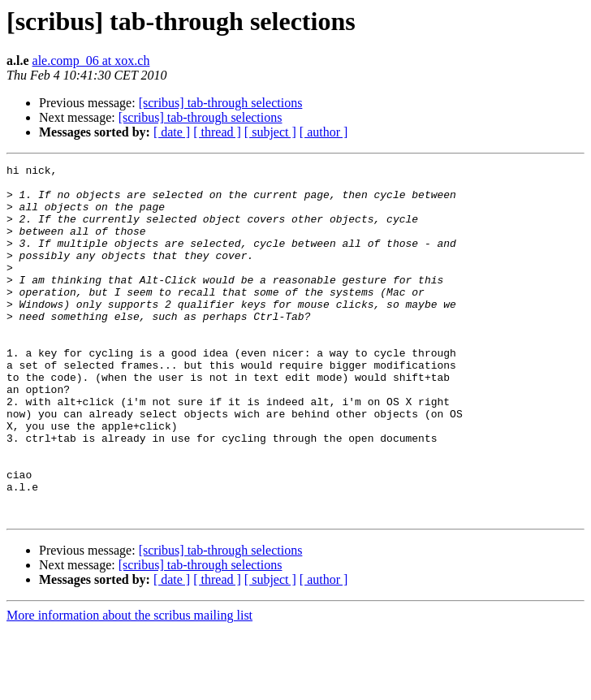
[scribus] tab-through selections (221, 103)
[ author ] (324, 132)
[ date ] (172, 132)
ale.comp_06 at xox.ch (91, 60)
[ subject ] (270, 132)
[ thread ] (217, 132)
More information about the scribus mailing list (129, 686)
